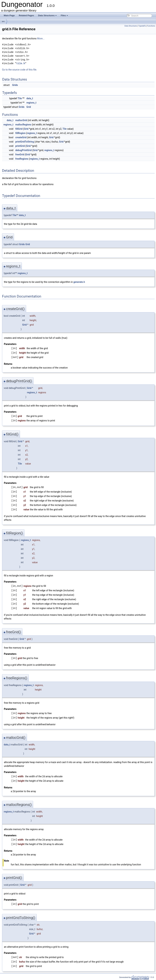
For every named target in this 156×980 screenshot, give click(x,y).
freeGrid (20, 154)
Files (64, 15)
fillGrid (19, 129)
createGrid (21, 137)
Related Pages (26, 15)
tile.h (21, 63)
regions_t (31, 103)
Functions (151, 26)
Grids (15, 85)
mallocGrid (21, 120)
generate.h (79, 282)
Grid (29, 107)
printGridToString (25, 142)
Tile (20, 98)
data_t (30, 98)
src (3, 21)
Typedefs (142, 26)
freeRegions (22, 159)
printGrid (20, 146)
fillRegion (20, 133)
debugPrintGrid (24, 150)
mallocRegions (23, 125)
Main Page (9, 15)
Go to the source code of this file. (20, 70)
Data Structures (47, 15)
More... (41, 38)
